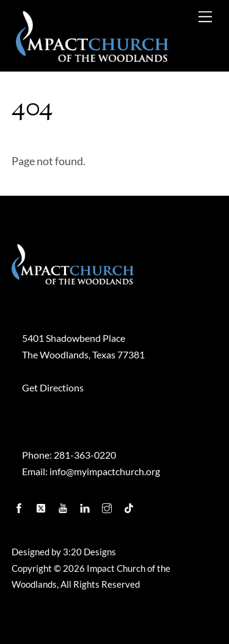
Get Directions (53, 387)
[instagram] (108, 505)
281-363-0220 (85, 455)
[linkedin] (86, 505)
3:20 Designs (89, 552)
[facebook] (20, 505)
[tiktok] (130, 505)
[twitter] (42, 505)
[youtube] (64, 505)
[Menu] (205, 16)
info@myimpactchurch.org (105, 471)
